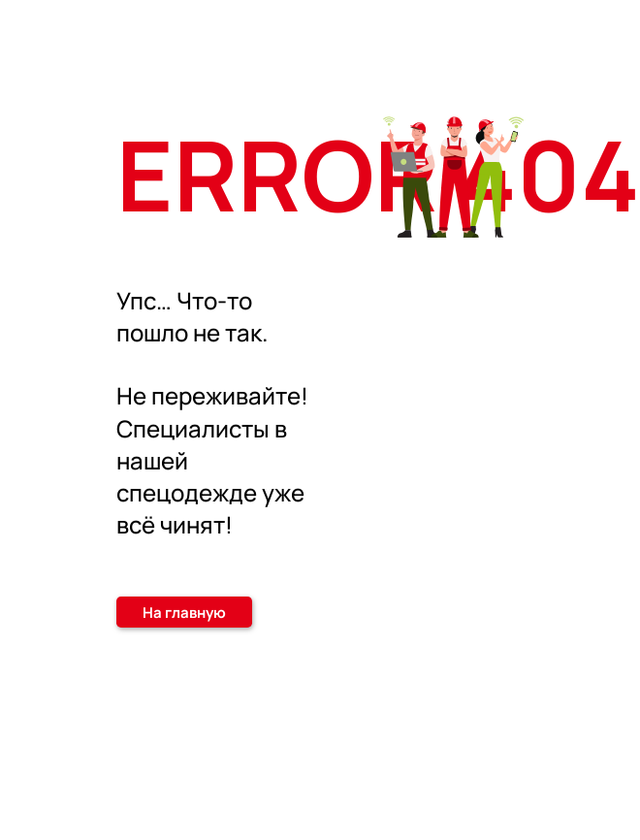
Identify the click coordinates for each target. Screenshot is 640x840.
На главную (184, 613)
